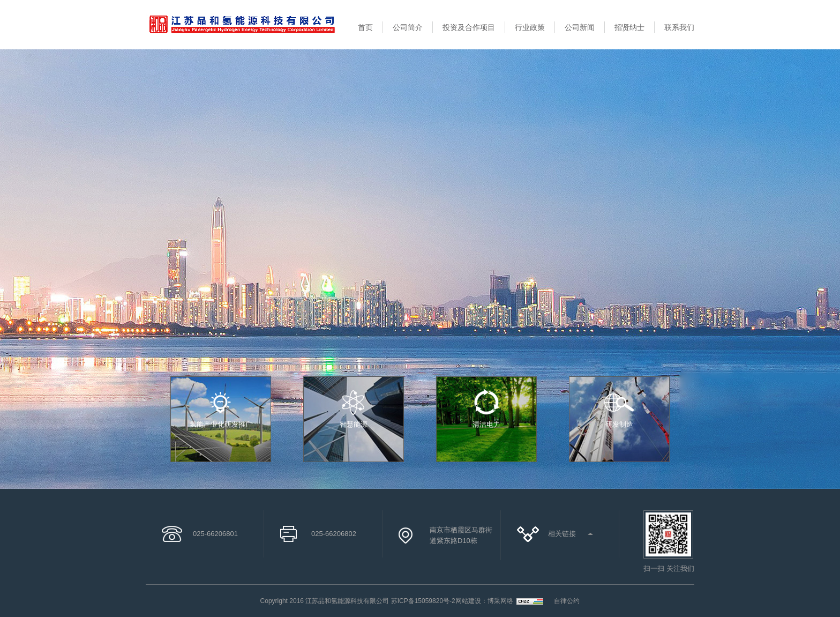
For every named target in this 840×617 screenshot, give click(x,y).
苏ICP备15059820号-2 (423, 601)
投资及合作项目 (469, 27)
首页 (365, 27)
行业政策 (530, 27)
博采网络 (500, 601)
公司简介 (408, 27)
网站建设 (468, 601)
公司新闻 (580, 27)
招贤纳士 (629, 27)
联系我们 (679, 27)
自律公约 (567, 601)
